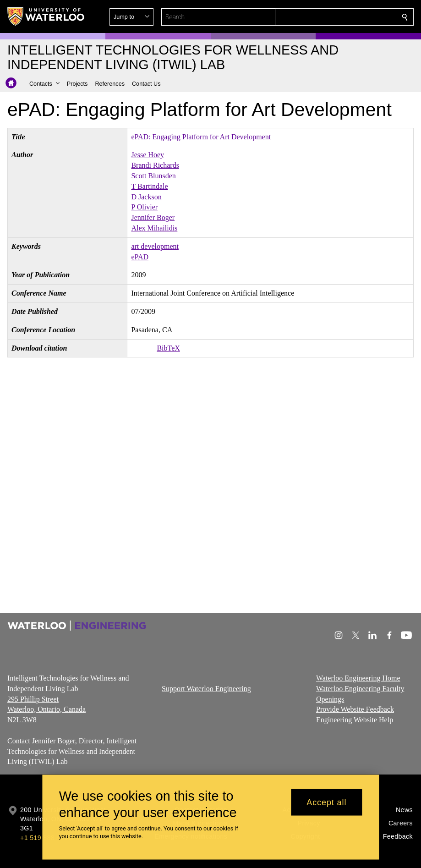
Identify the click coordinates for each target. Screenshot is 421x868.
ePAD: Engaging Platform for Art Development (201, 137)
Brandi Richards (155, 165)
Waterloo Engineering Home (358, 678)
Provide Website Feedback (355, 709)
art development (155, 246)
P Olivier (144, 207)
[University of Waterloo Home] (46, 16)
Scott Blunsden (153, 176)
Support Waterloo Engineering (206, 688)
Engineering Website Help (355, 720)
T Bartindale (149, 186)
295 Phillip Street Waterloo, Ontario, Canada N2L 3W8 (46, 709)
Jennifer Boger (153, 217)
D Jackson (146, 197)
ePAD (140, 257)
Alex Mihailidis (154, 228)
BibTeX (168, 348)
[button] (339, 17)
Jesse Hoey (148, 155)
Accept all (326, 802)
